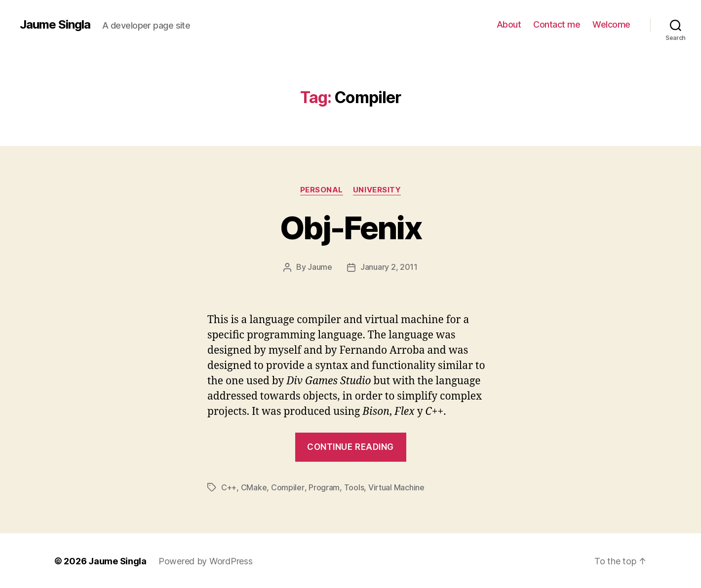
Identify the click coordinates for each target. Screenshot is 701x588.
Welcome (611, 24)
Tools (354, 487)
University (377, 190)
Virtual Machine (396, 487)
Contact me (557, 24)
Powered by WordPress (206, 560)
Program (324, 487)
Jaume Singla (55, 25)
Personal (322, 190)
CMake (254, 487)
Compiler (288, 487)
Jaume (320, 267)
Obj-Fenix (350, 228)
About (509, 24)
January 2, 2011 (389, 267)
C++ (229, 487)
